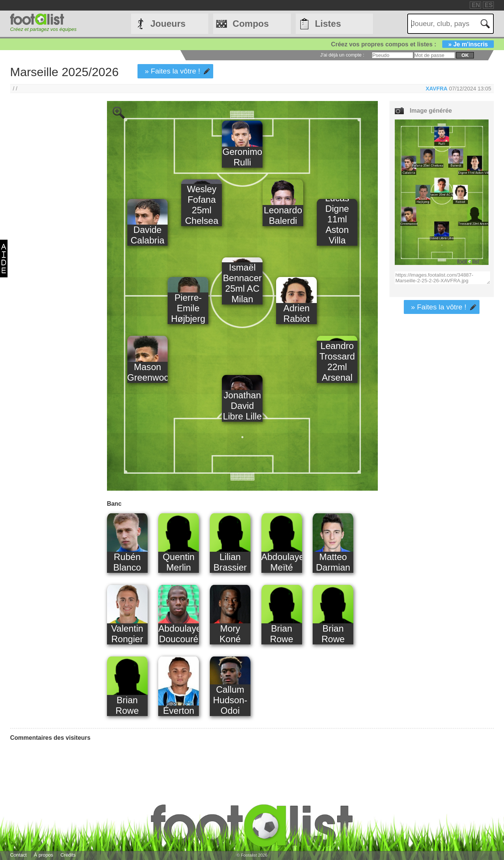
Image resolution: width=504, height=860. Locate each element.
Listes (328, 24)
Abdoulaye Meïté (282, 562)
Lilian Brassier (230, 562)
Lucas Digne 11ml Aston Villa (337, 219)
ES (489, 5)
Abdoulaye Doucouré (179, 634)
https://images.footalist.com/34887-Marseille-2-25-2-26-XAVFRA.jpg (443, 278)
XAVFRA (437, 89)
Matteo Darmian (333, 562)
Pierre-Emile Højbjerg (188, 308)
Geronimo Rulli (242, 157)
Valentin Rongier (127, 634)
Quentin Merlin (179, 562)
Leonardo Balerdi (283, 215)
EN (476, 5)
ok (465, 55)
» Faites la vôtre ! (172, 71)
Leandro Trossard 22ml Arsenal (337, 362)
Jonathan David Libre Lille (242, 406)
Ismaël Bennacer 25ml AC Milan (242, 283)
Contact (18, 855)
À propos (44, 855)
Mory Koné (230, 634)
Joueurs (168, 24)
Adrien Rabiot (296, 313)
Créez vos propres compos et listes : (412, 44)
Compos (251, 24)
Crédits (68, 855)
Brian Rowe (282, 634)
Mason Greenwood (148, 372)
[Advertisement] (49, 226)
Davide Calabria (148, 235)
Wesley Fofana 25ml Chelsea (202, 205)
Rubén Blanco (127, 562)
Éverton (179, 711)
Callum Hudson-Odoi (230, 700)
